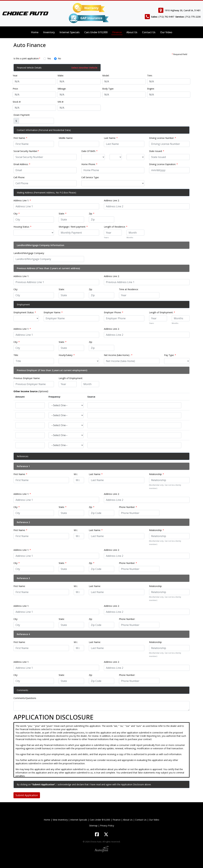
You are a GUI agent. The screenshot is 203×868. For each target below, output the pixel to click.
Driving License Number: (163, 138)
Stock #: (17, 102)
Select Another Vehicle (84, 68)
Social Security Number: (26, 151)
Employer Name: (53, 312)
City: (17, 214)
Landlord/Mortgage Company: (29, 253)
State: (63, 214)
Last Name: (111, 138)
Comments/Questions (25, 698)
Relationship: (157, 474)
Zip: (92, 214)
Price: (15, 89)
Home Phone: (89, 164)
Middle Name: (66, 138)
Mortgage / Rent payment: (73, 227)
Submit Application (27, 795)
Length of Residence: (116, 227)
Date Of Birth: (89, 151)
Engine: (151, 89)
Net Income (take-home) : (118, 355)
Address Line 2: (112, 200)
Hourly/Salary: (67, 355)
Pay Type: (170, 355)
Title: (16, 355)
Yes (49, 58)
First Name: (20, 138)
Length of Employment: (162, 312)
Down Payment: (22, 115)
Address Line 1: (22, 200)
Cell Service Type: (90, 177)
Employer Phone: (114, 312)
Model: (106, 76)
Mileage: (62, 89)
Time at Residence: (129, 289)
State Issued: (157, 151)
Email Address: (22, 164)
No (59, 58)
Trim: (150, 76)
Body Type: (108, 89)
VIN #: (61, 102)
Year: (15, 76)
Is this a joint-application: (27, 58)
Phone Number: (128, 507)
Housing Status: (22, 227)
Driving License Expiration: (163, 164)
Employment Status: (25, 312)
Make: (61, 76)
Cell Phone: (19, 177)
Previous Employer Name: (27, 378)
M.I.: (76, 474)
